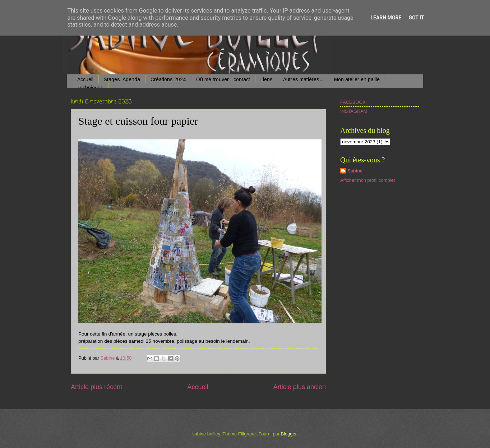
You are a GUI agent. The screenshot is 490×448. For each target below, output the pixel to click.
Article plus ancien (300, 387)
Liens (267, 79)
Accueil (85, 79)
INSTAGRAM (354, 111)
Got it (416, 18)
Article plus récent (96, 387)
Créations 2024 (168, 79)
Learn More (386, 18)
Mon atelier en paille (357, 79)
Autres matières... (303, 79)
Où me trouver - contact (223, 79)
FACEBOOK (353, 102)
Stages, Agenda (122, 79)
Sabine (355, 171)
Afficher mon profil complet (367, 180)
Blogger (289, 434)
